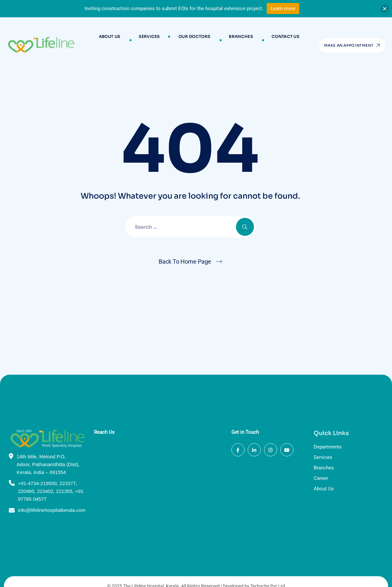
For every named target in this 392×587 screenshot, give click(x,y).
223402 (45, 474)
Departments (328, 430)
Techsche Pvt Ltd (268, 569)
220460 (26, 474)
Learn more (283, 8)
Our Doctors (194, 40)
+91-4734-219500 (37, 466)
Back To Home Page (185, 261)
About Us (123, 40)
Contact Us (272, 40)
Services (156, 40)
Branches (234, 40)
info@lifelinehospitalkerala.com (52, 493)
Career (321, 461)
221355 (64, 474)
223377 (68, 466)
